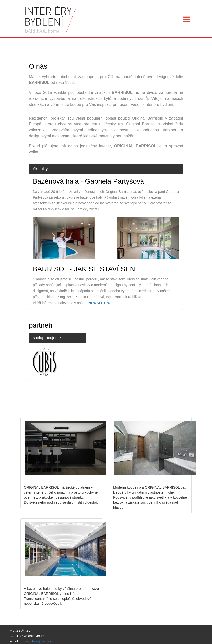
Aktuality (40, 169)
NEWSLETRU (99, 303)
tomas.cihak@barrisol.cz (38, 641)
